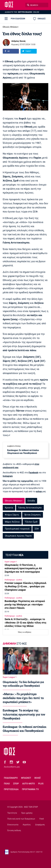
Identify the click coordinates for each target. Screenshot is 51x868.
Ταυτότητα (12, 813)
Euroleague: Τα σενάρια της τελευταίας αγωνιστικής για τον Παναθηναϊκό (24, 714)
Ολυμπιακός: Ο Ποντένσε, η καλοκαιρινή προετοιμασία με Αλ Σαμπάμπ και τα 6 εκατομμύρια (23, 568)
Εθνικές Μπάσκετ (11, 27)
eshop (39, 491)
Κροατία (9, 508)
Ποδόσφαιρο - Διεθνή (13, 580)
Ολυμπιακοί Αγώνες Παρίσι (18, 536)
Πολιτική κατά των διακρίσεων (21, 819)
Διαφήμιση (40, 825)
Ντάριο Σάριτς (12, 515)
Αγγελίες (27, 825)
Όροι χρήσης (27, 813)
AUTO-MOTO (28, 784)
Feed (42, 819)
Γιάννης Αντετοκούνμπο (30, 508)
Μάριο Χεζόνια (12, 522)
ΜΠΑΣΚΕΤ (26, 778)
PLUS (41, 784)
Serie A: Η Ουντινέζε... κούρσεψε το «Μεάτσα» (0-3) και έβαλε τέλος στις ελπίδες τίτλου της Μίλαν (26, 623)
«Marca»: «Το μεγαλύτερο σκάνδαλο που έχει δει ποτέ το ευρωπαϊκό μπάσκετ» (23, 698)
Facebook (33, 473)
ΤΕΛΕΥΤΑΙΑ (14, 555)
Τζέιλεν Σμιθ (31, 522)
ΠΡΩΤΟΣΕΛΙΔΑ (11, 789)
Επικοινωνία (13, 825)
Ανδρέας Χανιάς (18, 41)
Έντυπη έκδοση (14, 831)
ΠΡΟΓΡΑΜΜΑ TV (30, 789)
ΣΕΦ (37, 529)
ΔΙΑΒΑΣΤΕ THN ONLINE (22, 12)
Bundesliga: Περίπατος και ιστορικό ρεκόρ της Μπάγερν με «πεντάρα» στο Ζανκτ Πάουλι (25, 605)
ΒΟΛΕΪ (38, 778)
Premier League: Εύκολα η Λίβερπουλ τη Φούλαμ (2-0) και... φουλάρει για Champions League (26, 586)
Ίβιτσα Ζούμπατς (33, 515)
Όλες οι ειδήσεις (25, 632)
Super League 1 (11, 562)
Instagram (8, 476)
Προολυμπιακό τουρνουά (17, 529)
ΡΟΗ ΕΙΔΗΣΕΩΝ (18, 19)
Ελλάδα (31, 501)
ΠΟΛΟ (7, 784)
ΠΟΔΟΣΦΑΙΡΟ (11, 778)
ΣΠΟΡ (16, 784)
